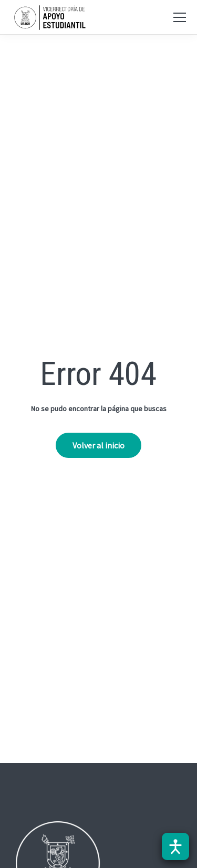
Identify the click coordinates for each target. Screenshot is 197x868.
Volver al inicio (98, 445)
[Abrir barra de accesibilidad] (175, 846)
